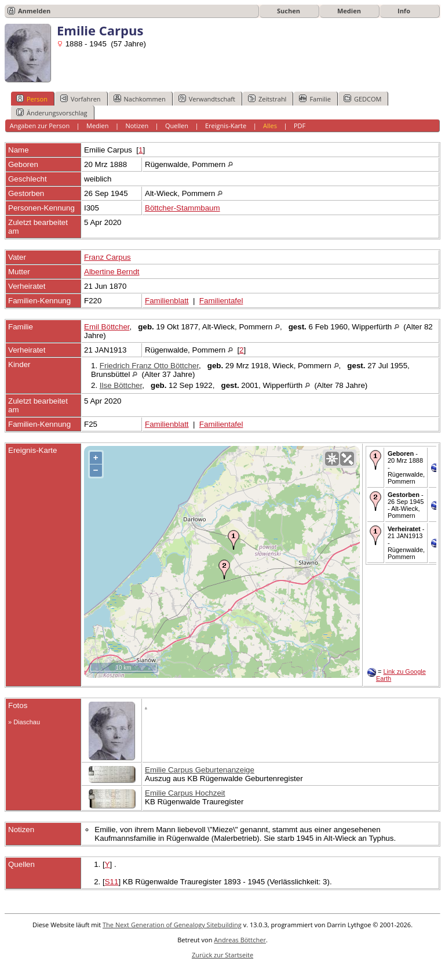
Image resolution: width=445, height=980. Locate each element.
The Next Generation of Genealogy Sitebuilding (172, 925)
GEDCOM (362, 99)
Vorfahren (81, 99)
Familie (315, 99)
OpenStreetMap (295, 673)
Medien (349, 11)
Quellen (177, 126)
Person (32, 99)
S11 (112, 882)
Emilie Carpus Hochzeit (185, 793)
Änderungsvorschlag (52, 112)
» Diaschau (24, 722)
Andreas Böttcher (240, 940)
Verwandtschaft (207, 99)
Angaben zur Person (40, 126)
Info (404, 11)
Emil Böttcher (107, 327)
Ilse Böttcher (121, 385)
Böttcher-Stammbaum (183, 208)
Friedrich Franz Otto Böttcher (149, 366)
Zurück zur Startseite (222, 955)
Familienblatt (167, 301)
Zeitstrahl (267, 99)
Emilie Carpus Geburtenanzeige (200, 770)
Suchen (289, 11)
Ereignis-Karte (226, 126)
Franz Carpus (107, 257)
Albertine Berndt (112, 272)
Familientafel (221, 301)
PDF (300, 126)
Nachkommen (140, 99)
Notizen (137, 126)
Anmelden (34, 11)
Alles (270, 126)
